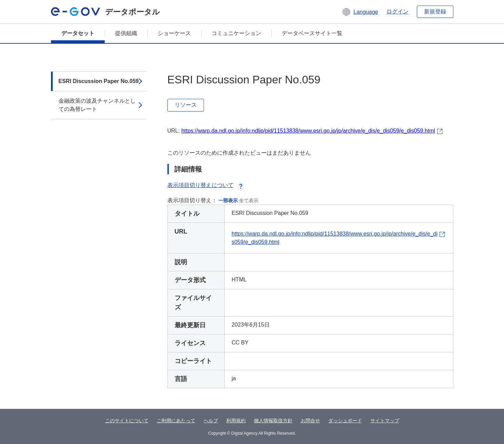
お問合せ (310, 421)
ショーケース (174, 33)
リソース (186, 105)
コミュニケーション (236, 33)
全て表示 (249, 200)
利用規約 (236, 421)
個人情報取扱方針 (273, 421)
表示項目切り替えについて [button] (206, 185)
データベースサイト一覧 (312, 33)
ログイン (398, 12)
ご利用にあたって (176, 421)
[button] (360, 12)
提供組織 (126, 33)
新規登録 (435, 12)
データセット (78, 33)
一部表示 (228, 200)
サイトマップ (385, 421)
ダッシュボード (345, 421)
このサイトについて (127, 421)
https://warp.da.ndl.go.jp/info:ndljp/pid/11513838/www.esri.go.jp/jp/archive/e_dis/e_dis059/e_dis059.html (308, 131)
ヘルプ (211, 421)
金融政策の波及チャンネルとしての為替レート (97, 105)
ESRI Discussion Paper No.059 (99, 81)
